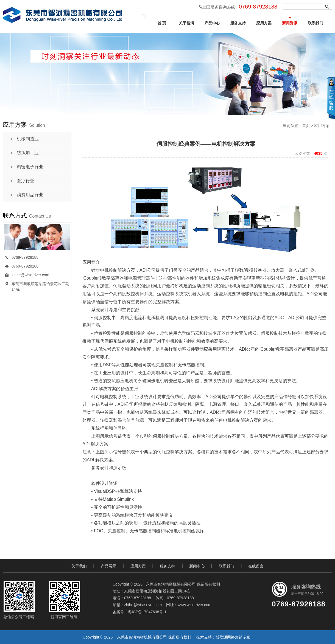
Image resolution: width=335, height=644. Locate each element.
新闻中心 (197, 566)
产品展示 (108, 566)
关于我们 (79, 566)
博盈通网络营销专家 (233, 637)
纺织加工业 (28, 153)
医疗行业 (26, 181)
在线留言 (256, 566)
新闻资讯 (290, 23)
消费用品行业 (30, 195)
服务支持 (238, 23)
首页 (306, 126)
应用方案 (264, 23)
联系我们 (316, 23)
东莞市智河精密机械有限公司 (142, 637)
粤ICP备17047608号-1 (147, 612)
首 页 (161, 23)
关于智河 (186, 23)
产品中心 (212, 23)
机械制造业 (28, 139)
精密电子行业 (30, 167)
